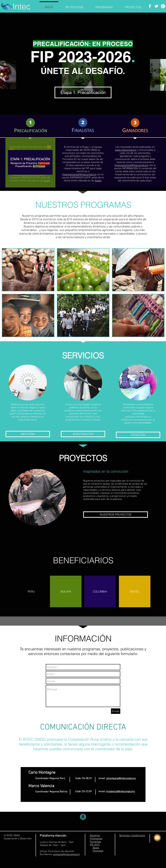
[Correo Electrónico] (157, 838)
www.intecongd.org (126, 150)
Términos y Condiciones (132, 836)
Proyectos (95, 842)
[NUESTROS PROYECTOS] (116, 515)
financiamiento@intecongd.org (79, 175)
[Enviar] (116, 711)
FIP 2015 (95, 845)
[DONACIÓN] (138, 435)
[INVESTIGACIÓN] (83, 434)
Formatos (98, 851)
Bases (96, 848)
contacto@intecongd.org (66, 854)
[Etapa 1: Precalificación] (83, 92)
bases (98, 181)
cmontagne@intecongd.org (121, 778)
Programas (96, 839)
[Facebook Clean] (150, 6)
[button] (28, 270)
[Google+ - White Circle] (163, 6)
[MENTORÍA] (28, 434)
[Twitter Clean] (156, 6)
